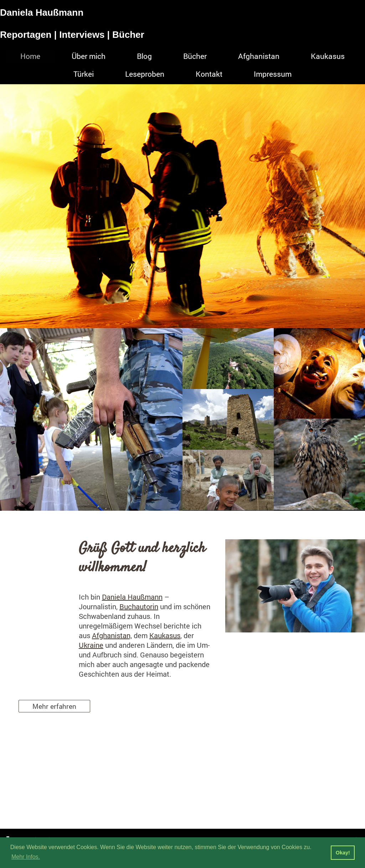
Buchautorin (139, 606)
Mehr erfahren (54, 706)
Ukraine (91, 645)
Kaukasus (165, 635)
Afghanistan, (112, 635)
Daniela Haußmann (132, 597)
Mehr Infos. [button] (26, 857)
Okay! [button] (343, 853)
